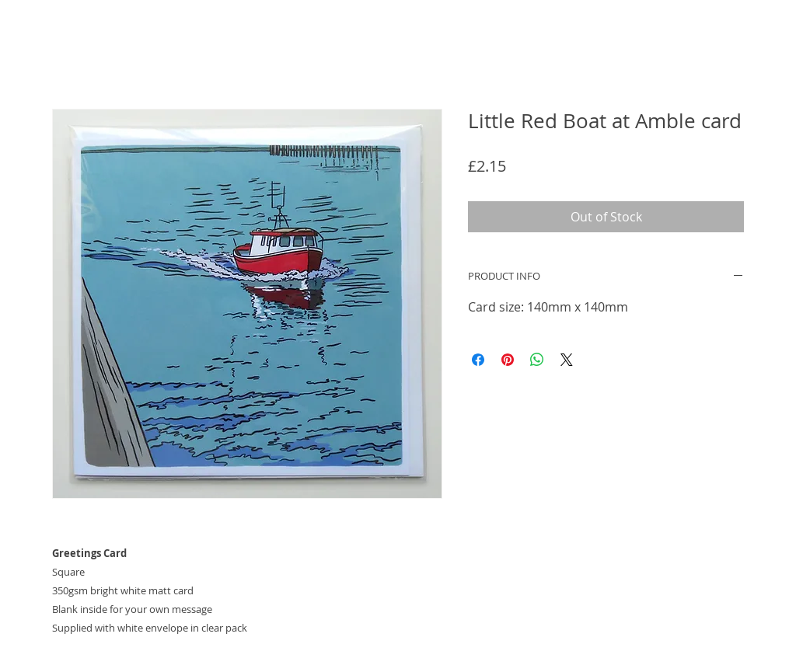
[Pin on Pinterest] (508, 360)
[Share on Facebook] (478, 360)
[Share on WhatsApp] (537, 360)
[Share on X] (567, 360)
